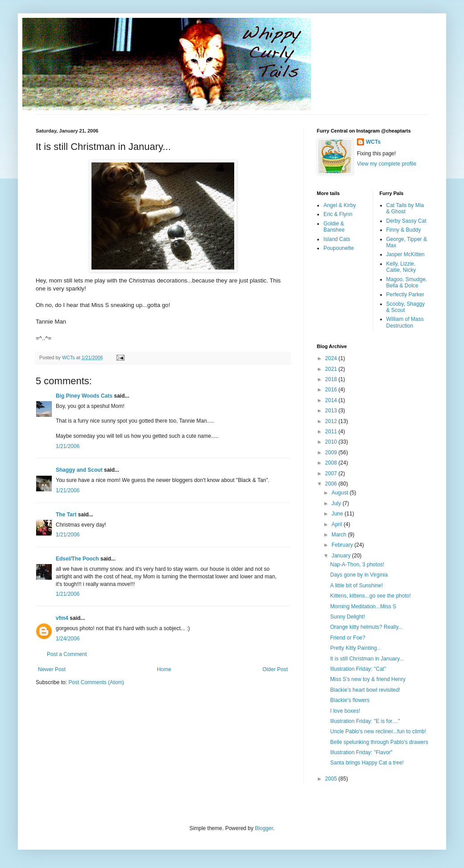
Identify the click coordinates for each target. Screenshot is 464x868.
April (338, 524)
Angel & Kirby (340, 205)
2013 (332, 411)
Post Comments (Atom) (96, 682)
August (341, 493)
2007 (332, 473)
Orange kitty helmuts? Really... (367, 627)
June (338, 514)
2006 (332, 484)
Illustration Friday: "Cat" (358, 669)
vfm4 (62, 618)
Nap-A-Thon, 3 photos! (357, 565)
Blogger (264, 828)
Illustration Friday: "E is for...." (365, 721)
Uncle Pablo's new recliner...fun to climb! (378, 731)
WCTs (373, 142)
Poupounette (339, 248)
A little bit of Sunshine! (356, 586)
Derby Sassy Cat (406, 221)
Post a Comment (67, 654)
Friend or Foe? (348, 638)
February (343, 545)
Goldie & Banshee (334, 227)
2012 (332, 421)
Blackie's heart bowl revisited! (365, 690)
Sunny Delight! (348, 617)
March (340, 535)
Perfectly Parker (405, 295)
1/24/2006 (68, 639)
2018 (332, 379)
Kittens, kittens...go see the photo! (371, 596)
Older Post (275, 669)
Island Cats (337, 239)
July (337, 503)
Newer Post (52, 669)
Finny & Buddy (404, 230)
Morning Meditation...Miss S (363, 606)
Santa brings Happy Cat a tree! (367, 763)
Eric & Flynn (338, 214)
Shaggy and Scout (79, 470)
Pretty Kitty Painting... (356, 648)
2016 (332, 390)
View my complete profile (387, 164)
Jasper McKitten (406, 254)
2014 (332, 400)
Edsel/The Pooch (77, 559)
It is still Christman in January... (367, 659)
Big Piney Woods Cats (84, 396)
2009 (332, 453)
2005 (332, 779)
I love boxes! (345, 711)
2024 (332, 358)
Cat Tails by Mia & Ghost (405, 208)
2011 (332, 432)
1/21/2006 (68, 446)
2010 (332, 442)
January (342, 556)
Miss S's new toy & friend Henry (368, 679)
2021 (332, 369)
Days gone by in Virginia (359, 575)
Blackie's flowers (350, 700)
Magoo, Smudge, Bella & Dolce (407, 282)
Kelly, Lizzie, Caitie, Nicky (401, 267)
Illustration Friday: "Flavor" (361, 752)
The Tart (66, 515)
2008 (332, 463)
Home (164, 669)
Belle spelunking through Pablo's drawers (379, 742)
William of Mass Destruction (405, 322)
